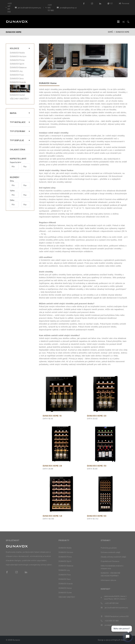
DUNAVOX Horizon (18, 56)
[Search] (128, 22)
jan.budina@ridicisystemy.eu (29, 8)
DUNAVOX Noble (17, 53)
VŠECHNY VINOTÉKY (19, 99)
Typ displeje (20, 140)
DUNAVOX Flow (17, 75)
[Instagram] (92, 3)
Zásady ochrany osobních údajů (113, 557)
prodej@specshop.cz (113, 625)
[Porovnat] (123, 22)
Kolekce (20, 48)
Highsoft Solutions (121, 640)
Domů (110, 32)
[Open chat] (128, 637)
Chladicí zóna (18, 149)
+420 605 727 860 (51, 8)
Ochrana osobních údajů (110, 552)
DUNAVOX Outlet (17, 95)
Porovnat (124, 3)
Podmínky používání (109, 548)
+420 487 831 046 (10, 8)
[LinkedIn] (100, 3)
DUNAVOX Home (122, 32)
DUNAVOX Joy (16, 71)
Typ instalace (20, 122)
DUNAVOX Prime (17, 60)
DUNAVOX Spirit (17, 64)
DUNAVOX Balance (18, 67)
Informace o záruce (108, 580)
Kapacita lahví (18, 158)
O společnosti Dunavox (110, 561)
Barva (20, 113)
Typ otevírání (20, 131)
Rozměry (15, 177)
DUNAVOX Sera (17, 78)
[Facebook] (84, 3)
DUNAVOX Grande (18, 82)
